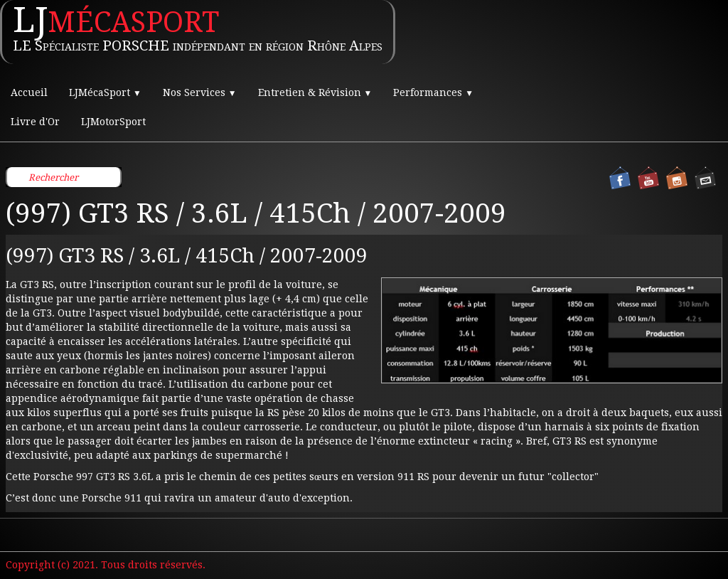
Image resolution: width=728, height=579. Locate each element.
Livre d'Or (35, 122)
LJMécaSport (105, 92)
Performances (433, 92)
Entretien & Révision (315, 92)
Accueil (29, 92)
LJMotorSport (113, 122)
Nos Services (200, 92)
